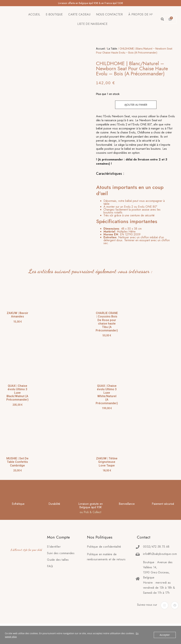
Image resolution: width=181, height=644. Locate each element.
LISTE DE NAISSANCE (92, 24)
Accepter (165, 635)
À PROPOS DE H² (141, 14)
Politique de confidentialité (104, 547)
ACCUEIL (34, 14)
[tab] (134, 214)
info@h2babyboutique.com (160, 554)
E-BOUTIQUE (54, 14)
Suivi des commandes (61, 553)
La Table (112, 49)
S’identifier (54, 547)
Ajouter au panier (136, 105)
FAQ (50, 566)
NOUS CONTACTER (109, 14)
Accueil (100, 49)
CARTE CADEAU (79, 14)
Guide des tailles (58, 560)
